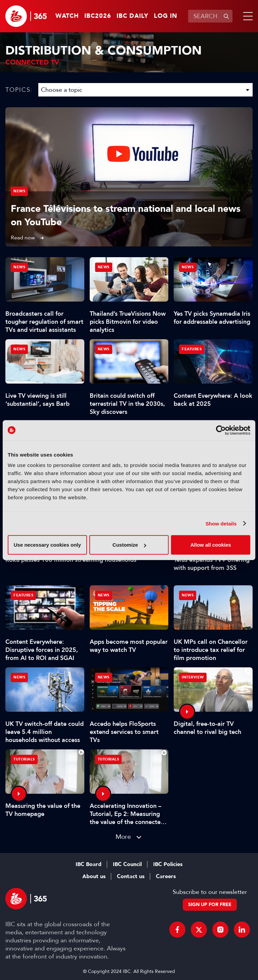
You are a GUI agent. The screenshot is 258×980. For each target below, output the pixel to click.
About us (94, 876)
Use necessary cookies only (47, 545)
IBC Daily (133, 16)
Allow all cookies (211, 545)
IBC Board (89, 864)
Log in (166, 16)
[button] (247, 16)
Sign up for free (210, 905)
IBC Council (127, 864)
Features (192, 349)
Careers (166, 876)
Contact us (131, 876)
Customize (129, 545)
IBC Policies (168, 864)
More (123, 837)
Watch (67, 16)
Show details (221, 523)
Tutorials (24, 759)
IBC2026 (98, 16)
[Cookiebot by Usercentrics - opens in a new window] (221, 430)
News (19, 191)
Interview (193, 677)
